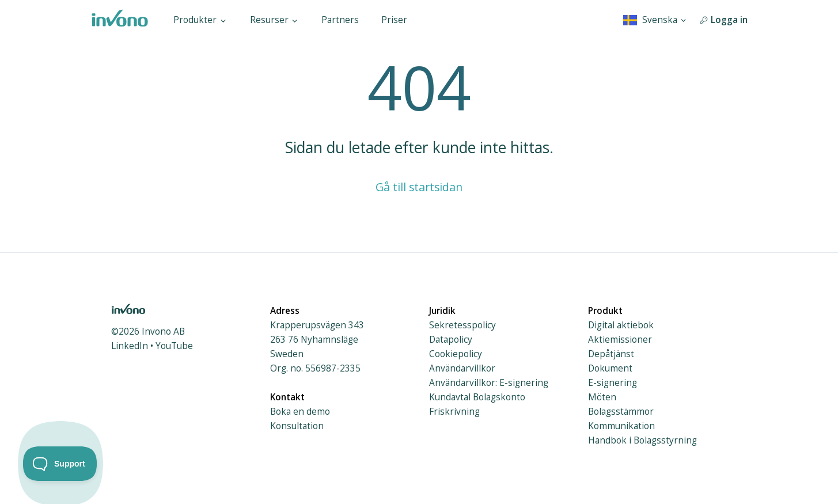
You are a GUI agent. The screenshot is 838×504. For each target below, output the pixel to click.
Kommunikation (621, 426)
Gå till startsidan (419, 187)
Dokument (610, 368)
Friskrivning (454, 412)
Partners (340, 20)
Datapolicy (451, 340)
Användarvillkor (462, 368)
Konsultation (297, 426)
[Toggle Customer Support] (60, 464)
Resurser (274, 20)
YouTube (174, 346)
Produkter (200, 20)
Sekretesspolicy (462, 325)
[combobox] (655, 20)
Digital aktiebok (621, 325)
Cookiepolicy (456, 354)
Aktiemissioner (620, 340)
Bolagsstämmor (621, 412)
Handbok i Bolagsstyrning (642, 440)
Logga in (723, 20)
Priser (394, 20)
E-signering (613, 383)
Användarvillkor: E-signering (489, 383)
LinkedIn (130, 346)
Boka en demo (300, 412)
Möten (602, 397)
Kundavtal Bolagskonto (477, 397)
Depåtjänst (611, 354)
